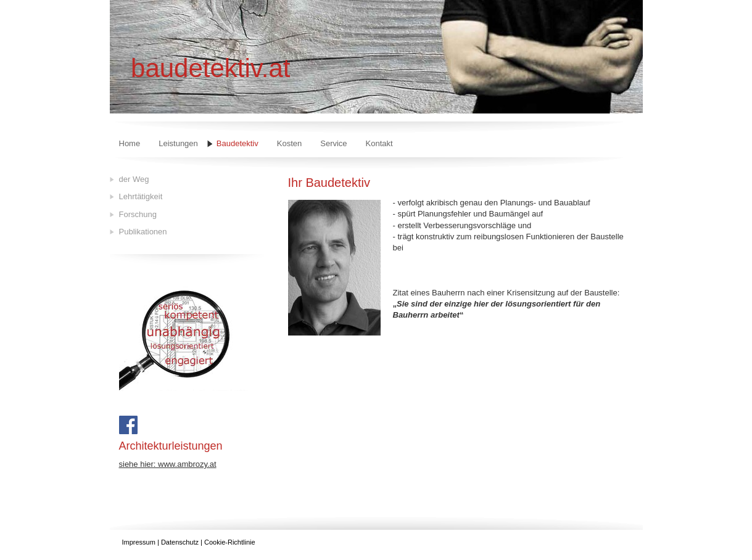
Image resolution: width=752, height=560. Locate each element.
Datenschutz (180, 542)
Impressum (139, 542)
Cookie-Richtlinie (230, 542)
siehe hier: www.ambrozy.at (168, 464)
